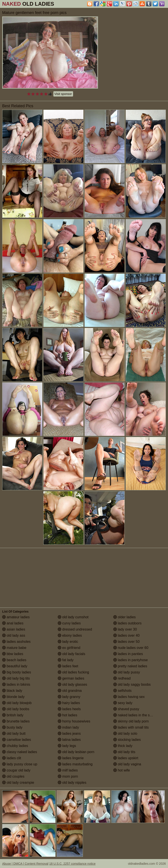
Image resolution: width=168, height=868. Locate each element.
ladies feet (68, 666)
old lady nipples (72, 783)
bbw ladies (13, 654)
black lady (12, 691)
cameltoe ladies (17, 740)
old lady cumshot (73, 617)
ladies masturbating (75, 764)
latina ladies (69, 740)
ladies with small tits (131, 727)
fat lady (66, 660)
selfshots (122, 691)
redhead (122, 678)
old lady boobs (16, 709)
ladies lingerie (71, 758)
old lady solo (125, 734)
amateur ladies (16, 617)
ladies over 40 (126, 635)
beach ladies (14, 660)
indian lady (68, 727)
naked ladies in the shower (136, 715)
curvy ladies (69, 623)
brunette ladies (16, 721)
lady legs (67, 746)
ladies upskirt (126, 758)
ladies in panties (128, 654)
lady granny (69, 697)
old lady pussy (127, 672)
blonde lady (13, 697)
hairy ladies (69, 703)
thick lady (123, 746)
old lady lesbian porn (76, 752)
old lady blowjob (17, 703)
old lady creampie (18, 783)
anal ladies (13, 623)
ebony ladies (70, 635)
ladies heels (69, 709)
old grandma (70, 691)
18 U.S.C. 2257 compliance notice (72, 864)
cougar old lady (16, 770)
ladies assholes (16, 642)
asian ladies (14, 629)
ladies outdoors (127, 623)
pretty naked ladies (130, 666)
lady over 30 (125, 629)
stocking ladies (127, 740)
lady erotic (68, 642)
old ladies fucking (73, 672)
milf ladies (68, 770)
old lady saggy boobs (132, 684)
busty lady (12, 727)
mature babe (14, 648)
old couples (13, 776)
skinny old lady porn (131, 721)
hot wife (122, 770)
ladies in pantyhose (130, 660)
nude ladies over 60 (131, 648)
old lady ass (14, 635)
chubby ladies (15, 746)
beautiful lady (15, 666)
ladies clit (12, 758)
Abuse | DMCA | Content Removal (25, 864)
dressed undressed (75, 629)
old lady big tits (16, 678)
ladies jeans (69, 734)
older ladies (124, 617)
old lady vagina (127, 764)
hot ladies (67, 715)
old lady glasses (72, 684)
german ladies (71, 678)
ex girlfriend (69, 648)
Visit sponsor (63, 94)
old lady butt (14, 734)
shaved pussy (126, 709)
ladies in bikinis (16, 684)
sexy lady (123, 703)
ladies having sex (129, 697)
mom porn (68, 776)
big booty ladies (17, 672)
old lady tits (124, 752)
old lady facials (71, 654)
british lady (13, 715)
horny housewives (74, 721)
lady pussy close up (20, 764)
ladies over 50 (126, 642)
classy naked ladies (20, 752)
